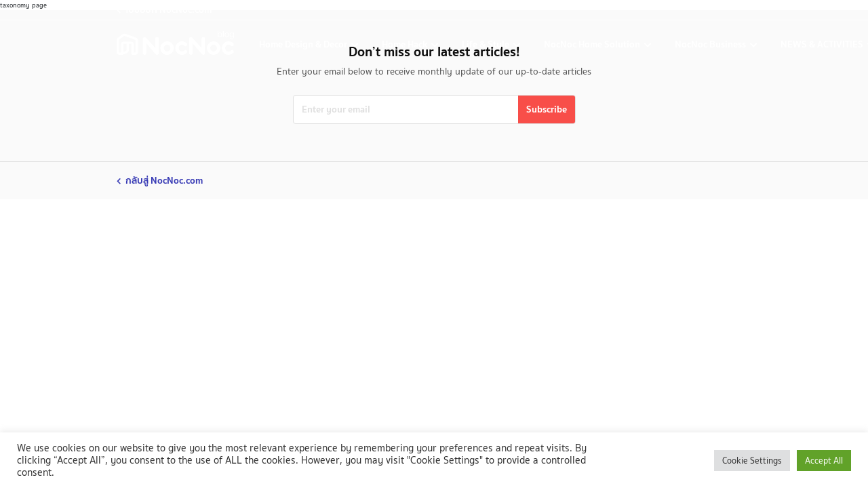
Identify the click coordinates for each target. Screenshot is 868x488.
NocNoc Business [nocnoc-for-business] (711, 44)
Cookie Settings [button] (752, 461)
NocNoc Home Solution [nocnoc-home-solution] (593, 44)
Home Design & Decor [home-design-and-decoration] (304, 44)
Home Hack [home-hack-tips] (406, 44)
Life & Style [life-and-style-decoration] (487, 44)
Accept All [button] (824, 461)
